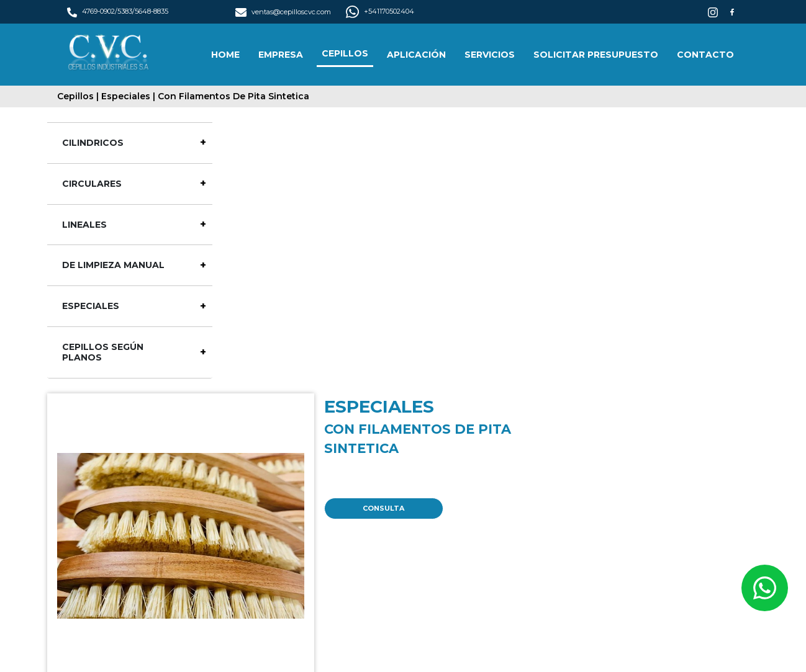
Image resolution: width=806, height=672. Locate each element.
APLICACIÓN (416, 55)
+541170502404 (380, 11)
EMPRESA (281, 55)
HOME (225, 55)
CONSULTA (383, 508)
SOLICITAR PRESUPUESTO (596, 55)
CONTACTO (705, 55)
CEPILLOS (345, 53)
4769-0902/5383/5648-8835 (118, 11)
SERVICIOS (490, 55)
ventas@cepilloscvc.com (283, 12)
